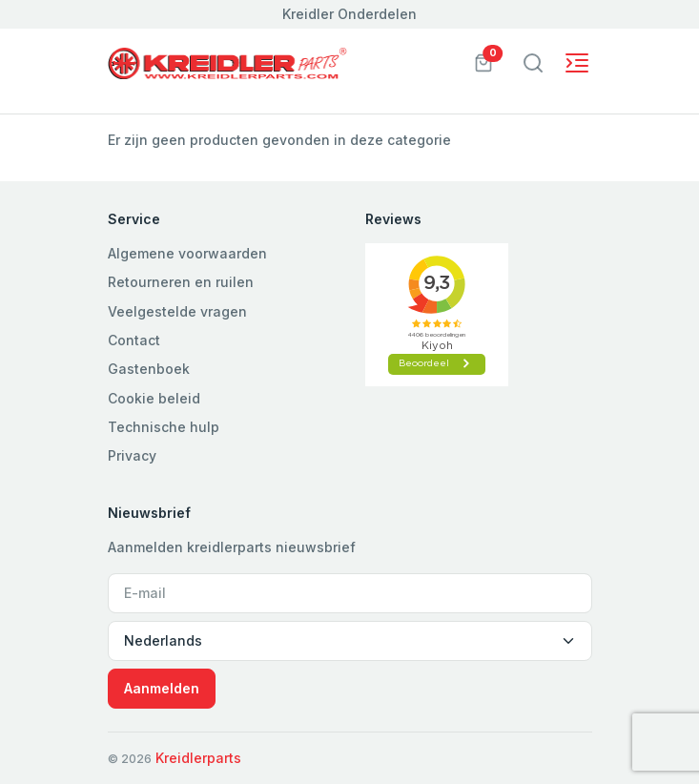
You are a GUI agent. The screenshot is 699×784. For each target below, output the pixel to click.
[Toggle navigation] (533, 63)
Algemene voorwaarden (187, 253)
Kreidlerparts (198, 758)
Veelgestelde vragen (177, 311)
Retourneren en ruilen (181, 282)
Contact (134, 340)
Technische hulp (164, 427)
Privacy (132, 455)
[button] (483, 62)
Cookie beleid (154, 398)
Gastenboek (149, 369)
